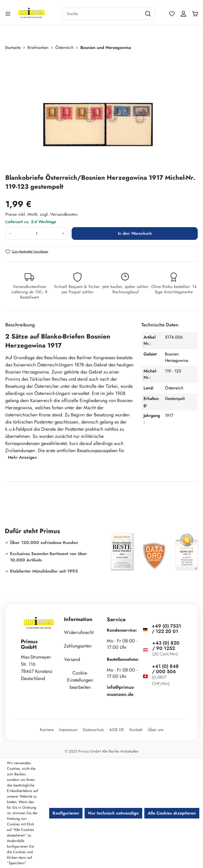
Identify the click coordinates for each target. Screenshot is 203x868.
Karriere (47, 730)
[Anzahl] (37, 233)
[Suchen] (149, 14)
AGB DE (117, 730)
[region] (101, 112)
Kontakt (136, 730)
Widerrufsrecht (79, 632)
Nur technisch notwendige (113, 813)
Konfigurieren (66, 813)
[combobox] (102, 14)
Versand (72, 659)
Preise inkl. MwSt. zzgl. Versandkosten (41, 214)
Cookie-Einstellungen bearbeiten (80, 680)
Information (78, 619)
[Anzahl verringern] (10, 233)
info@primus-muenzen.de (121, 691)
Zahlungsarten (78, 646)
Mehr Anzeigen (22, 457)
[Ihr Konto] (183, 14)
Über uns (156, 730)
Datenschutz (93, 730)
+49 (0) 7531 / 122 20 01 (166, 629)
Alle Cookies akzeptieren (172, 813)
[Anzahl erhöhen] (63, 233)
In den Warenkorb (135, 233)
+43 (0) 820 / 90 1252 (166, 646)
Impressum (68, 730)
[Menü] (8, 14)
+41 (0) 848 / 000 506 (165, 669)
